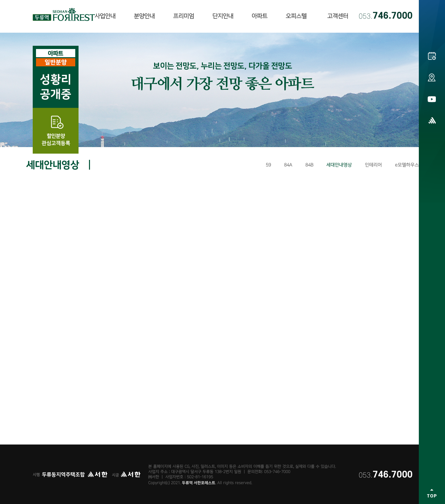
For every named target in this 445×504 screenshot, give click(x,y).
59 (268, 165)
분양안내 (144, 16)
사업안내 (105, 16)
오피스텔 (296, 16)
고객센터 (338, 16)
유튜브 (432, 99)
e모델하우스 (407, 165)
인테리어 (373, 165)
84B (309, 165)
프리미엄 (184, 16)
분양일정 (432, 56)
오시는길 (432, 77)
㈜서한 (432, 121)
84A (288, 165)
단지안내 (223, 16)
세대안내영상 (339, 165)
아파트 (259, 16)
